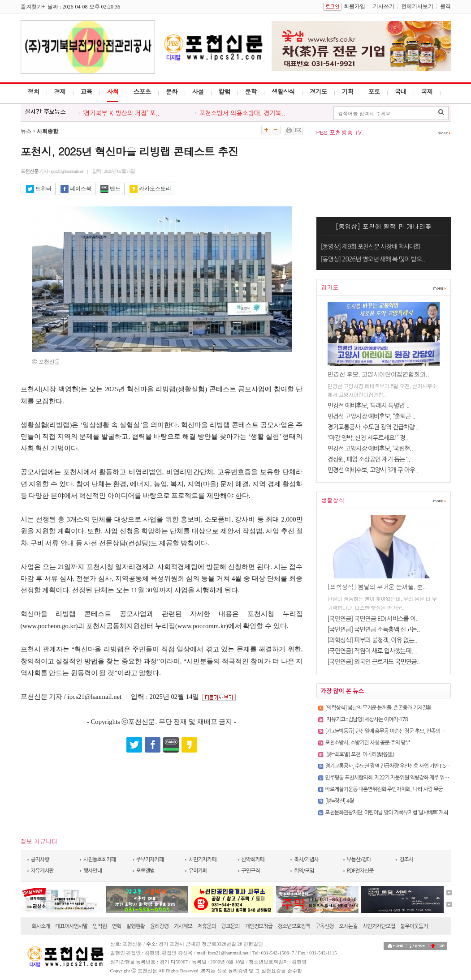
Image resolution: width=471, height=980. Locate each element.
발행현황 (136, 926)
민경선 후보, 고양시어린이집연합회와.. (378, 374)
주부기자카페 (150, 860)
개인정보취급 (259, 926)
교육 (86, 91)
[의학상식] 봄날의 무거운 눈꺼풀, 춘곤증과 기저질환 (378, 708)
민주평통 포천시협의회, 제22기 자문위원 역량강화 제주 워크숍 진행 (395, 778)
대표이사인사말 (71, 926)
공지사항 (40, 860)
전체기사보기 (417, 6)
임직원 (100, 926)
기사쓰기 (384, 6)
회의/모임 (304, 871)
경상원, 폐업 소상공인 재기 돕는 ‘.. (369, 459)
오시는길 (348, 926)
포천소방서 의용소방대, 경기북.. (242, 113)
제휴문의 (207, 926)
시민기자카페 (203, 860)
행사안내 (93, 871)
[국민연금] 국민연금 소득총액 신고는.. (374, 629)
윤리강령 (159, 926)
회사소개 (41, 926)
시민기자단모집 (379, 926)
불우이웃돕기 (414, 926)
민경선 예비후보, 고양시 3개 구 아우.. (373, 470)
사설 (198, 91)
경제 (60, 91)
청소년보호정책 (294, 926)
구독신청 (325, 926)
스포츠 (142, 91)
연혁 (117, 926)
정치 (34, 91)
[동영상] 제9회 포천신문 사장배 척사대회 (371, 247)
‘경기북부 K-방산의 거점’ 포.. (121, 113)
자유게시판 (42, 871)
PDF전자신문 (360, 871)
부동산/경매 (359, 860)
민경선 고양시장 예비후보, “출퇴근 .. (372, 416)
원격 (445, 6)
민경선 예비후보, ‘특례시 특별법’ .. (369, 406)
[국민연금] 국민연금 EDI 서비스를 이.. (373, 619)
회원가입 (354, 6)
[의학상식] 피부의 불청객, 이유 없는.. (372, 640)
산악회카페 (253, 860)
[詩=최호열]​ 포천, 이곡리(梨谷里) (360, 754)
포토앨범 (145, 871)
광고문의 (231, 926)
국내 (401, 91)
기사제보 (183, 926)
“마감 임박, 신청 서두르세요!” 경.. (368, 438)
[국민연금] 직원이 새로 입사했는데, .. (372, 651)
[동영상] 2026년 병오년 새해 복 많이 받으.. (373, 259)
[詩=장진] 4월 (340, 801)
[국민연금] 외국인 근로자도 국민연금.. (374, 662)
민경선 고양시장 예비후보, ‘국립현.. (370, 449)
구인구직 (251, 871)
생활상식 (283, 91)
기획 (348, 91)
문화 (172, 91)
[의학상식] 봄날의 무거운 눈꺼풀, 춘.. (377, 586)
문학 (251, 91)
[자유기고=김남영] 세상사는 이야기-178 (367, 719)
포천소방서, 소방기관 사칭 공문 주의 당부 (368, 743)
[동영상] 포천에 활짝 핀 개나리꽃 (383, 226)
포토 (374, 91)
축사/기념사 (306, 860)
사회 (113, 91)
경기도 (318, 91)
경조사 (406, 860)
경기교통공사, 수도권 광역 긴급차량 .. (373, 427)
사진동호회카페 (99, 860)
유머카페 (198, 871)
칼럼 (225, 91)
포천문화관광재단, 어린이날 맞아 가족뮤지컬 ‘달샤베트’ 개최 (387, 813)
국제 (427, 91)
